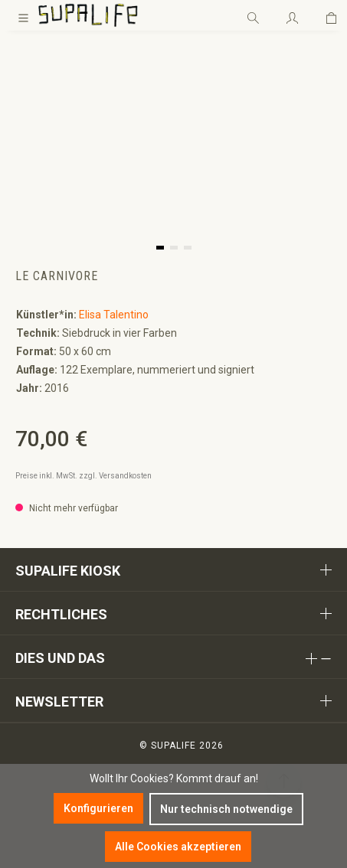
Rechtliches (61, 614)
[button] (160, 248)
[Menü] (23, 15)
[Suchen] (253, 15)
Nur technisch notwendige (226, 809)
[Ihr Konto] (292, 15)
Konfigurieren (98, 808)
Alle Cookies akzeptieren (178, 847)
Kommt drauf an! (217, 778)
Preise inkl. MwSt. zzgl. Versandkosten (83, 476)
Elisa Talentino (114, 315)
